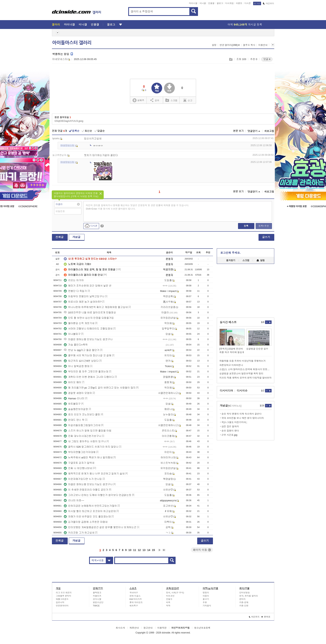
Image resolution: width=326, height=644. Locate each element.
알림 (261, 260)
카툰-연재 (244, 602)
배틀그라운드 (62, 599)
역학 (168, 606)
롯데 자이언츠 (136, 602)
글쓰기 (266, 237)
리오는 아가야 (74, 280)
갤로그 (220, 3)
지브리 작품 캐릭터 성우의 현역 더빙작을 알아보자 (246, 378)
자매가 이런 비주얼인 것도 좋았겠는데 (87, 517)
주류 (205, 602)
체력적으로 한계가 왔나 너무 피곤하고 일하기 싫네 (94, 474)
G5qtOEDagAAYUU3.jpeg (69, 121)
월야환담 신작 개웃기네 (79, 323)
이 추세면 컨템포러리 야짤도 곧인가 (86, 490)
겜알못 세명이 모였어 (78, 393)
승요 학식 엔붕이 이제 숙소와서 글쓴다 (242, 414)
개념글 (76, 237)
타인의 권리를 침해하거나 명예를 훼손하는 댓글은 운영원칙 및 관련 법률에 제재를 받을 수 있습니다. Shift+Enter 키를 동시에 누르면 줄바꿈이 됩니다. (138, 207)
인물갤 (211, 3)
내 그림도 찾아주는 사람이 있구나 (85, 441)
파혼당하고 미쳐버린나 (231, 365)
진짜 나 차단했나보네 (78, 468)
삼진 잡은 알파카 (230, 427)
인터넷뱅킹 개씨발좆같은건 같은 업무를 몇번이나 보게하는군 (100, 527)
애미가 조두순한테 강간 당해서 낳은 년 (88, 286)
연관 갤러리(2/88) (230, 45)
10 (130, 550)
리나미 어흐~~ (74, 500)
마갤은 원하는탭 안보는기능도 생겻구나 (88, 339)
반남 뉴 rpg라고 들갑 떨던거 (82, 350)
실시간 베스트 (228, 322)
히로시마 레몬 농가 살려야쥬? (83, 302)
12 (139, 550)
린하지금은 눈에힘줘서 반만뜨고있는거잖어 (90, 506)
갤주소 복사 (249, 45)
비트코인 (170, 596)
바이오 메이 (73, 382)
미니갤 (203, 3)
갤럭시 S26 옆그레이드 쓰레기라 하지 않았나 (91, 447)
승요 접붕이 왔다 (230, 431)
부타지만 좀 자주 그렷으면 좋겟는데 (86, 372)
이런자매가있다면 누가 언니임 (83, 479)
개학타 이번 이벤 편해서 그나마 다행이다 (89, 377)
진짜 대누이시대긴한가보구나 (83, 436)
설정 (214, 45)
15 (154, 550)
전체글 (60, 237)
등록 (246, 226)
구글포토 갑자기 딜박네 (79, 463)
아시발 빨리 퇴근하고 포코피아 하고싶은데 (90, 511)
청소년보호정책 (202, 628)
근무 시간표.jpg (230, 435)
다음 (160, 550)
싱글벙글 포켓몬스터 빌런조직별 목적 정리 (241, 374)
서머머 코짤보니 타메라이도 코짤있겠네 (88, 329)
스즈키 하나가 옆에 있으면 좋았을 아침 (88, 431)
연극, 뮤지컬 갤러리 (249, 596)
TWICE (96, 606)
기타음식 (207, 606)
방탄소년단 (98, 602)
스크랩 (231, 59)
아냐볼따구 (72, 334)
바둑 (168, 602)
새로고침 (269, 131)
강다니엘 (97, 599)
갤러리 (56, 25)
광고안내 (148, 628)
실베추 (138, 100)
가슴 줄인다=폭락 (76, 345)
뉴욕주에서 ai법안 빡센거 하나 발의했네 (88, 457)
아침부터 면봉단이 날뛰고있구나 (84, 296)
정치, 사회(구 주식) (175, 593)
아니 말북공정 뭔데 (77, 366)
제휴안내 (134, 628)
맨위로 (266, 617)
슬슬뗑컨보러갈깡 (76, 409)
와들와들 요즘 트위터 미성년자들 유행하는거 (243, 361)
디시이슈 (242, 391)
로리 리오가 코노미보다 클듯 (82, 415)
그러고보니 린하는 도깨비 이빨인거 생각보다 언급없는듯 (98, 495)
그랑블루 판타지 (64, 596)
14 (149, 550)
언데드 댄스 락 (74, 420)
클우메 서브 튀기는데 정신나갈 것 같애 (88, 355)
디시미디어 (227, 391)
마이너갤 (193, 3)
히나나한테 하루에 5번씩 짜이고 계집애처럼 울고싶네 (96, 307)
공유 (155, 100)
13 (144, 550)
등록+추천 (264, 226)
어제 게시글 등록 (245, 25)
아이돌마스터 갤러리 (72, 43)
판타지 (243, 599)
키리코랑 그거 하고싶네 (79, 533)
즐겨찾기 (231, 260)
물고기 (206, 599)
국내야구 (134, 593)
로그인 (257, 3)
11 (135, 550)
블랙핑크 (97, 593)
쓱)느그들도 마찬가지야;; (234, 422)
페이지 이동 (202, 550)
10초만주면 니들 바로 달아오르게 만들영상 (90, 313)
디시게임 (229, 3)
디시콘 (248, 3)
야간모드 (269, 3)
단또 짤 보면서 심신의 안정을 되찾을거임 (89, 318)
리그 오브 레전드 (64, 593)
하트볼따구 (72, 404)
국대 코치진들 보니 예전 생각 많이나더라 (243, 418)
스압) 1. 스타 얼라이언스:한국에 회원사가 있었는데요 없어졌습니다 (246, 369)
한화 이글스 (135, 596)
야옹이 (206, 596)
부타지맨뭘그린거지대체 (80, 452)
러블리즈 (97, 596)
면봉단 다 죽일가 (75, 291)
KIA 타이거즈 (136, 599)
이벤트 (239, 3)
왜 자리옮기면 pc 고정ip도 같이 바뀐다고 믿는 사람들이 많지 (100, 388)
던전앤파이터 (62, 606)
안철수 (169, 599)
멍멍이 (206, 593)
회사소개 (120, 628)
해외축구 (134, 606)
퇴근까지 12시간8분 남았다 (81, 361)
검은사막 (60, 602)
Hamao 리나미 (74, 398)
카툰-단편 (244, 606)
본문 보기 (238, 131)
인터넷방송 (245, 593)
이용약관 (162, 628)
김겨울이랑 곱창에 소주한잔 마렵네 (86, 522)
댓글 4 (267, 59)
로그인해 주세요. (231, 253)
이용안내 (263, 45)
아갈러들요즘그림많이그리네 (82, 425)
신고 (188, 100)
